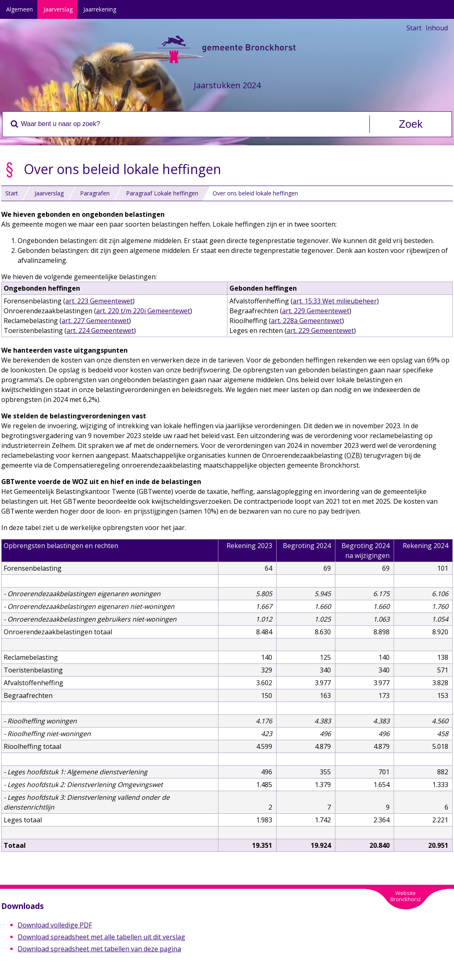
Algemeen (19, 9)
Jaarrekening (100, 9)
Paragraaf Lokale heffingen (162, 193)
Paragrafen (95, 193)
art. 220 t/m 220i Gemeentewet (143, 311)
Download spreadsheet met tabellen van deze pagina (99, 949)
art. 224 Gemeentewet (100, 330)
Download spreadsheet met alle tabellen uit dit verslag (101, 937)
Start (414, 28)
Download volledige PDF (55, 925)
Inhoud (437, 28)
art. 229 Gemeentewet (316, 311)
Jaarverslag (58, 9)
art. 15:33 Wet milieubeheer (335, 301)
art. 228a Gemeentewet (306, 321)
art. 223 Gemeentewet (99, 301)
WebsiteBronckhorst (406, 896)
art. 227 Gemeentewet (95, 321)
